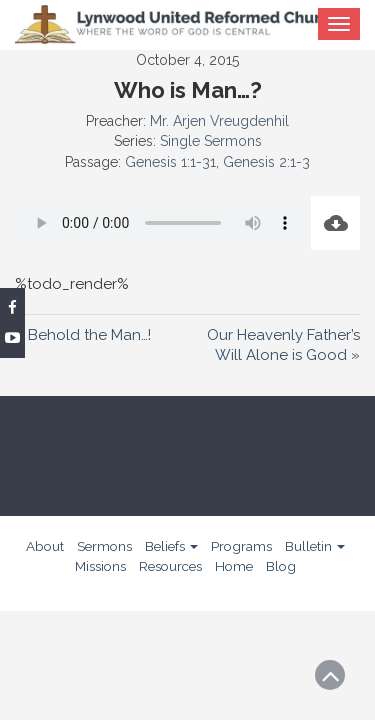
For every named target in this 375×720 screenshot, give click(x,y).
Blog (281, 566)
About (45, 546)
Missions (100, 566)
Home (234, 566)
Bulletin (315, 546)
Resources (170, 566)
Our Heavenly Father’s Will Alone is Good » (283, 345)
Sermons (104, 546)
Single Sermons (211, 141)
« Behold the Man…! (83, 335)
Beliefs (171, 546)
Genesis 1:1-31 (170, 162)
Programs (241, 546)
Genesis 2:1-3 (266, 162)
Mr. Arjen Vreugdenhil (219, 121)
